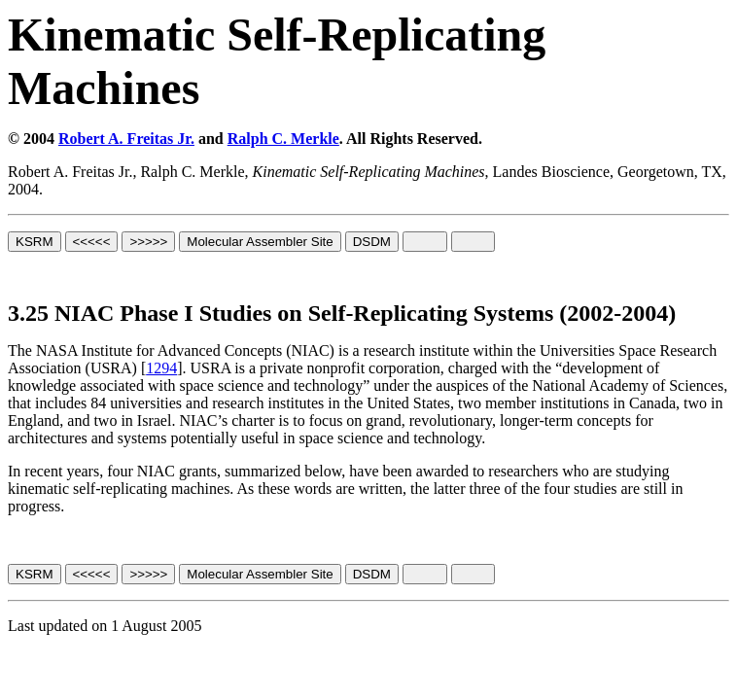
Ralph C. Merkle (283, 139)
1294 (161, 368)
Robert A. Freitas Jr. (126, 139)
